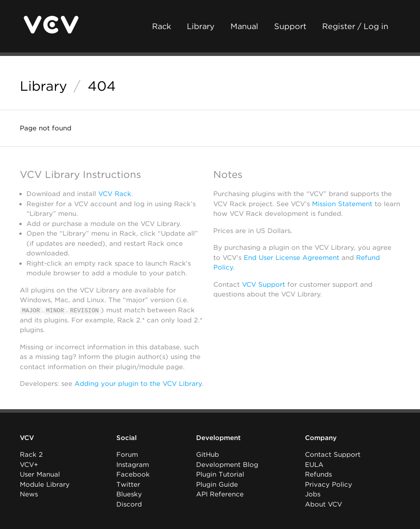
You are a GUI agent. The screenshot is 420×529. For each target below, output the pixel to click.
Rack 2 (31, 455)
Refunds (318, 474)
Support (290, 26)
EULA (314, 465)
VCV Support (264, 285)
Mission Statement (342, 204)
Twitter (128, 485)
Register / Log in (355, 26)
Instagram (133, 465)
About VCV (323, 504)
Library (201, 26)
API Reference (220, 494)
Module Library (45, 485)
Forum (127, 455)
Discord (129, 504)
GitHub (208, 455)
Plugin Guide (217, 485)
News (29, 494)
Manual (244, 26)
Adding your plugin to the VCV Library (138, 384)
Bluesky (129, 494)
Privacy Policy (329, 485)
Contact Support (333, 455)
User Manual (40, 474)
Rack (162, 26)
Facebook (133, 474)
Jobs (313, 494)
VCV (27, 438)
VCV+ (29, 465)
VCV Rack (115, 194)
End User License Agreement (292, 258)
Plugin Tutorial (220, 474)
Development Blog (227, 465)
